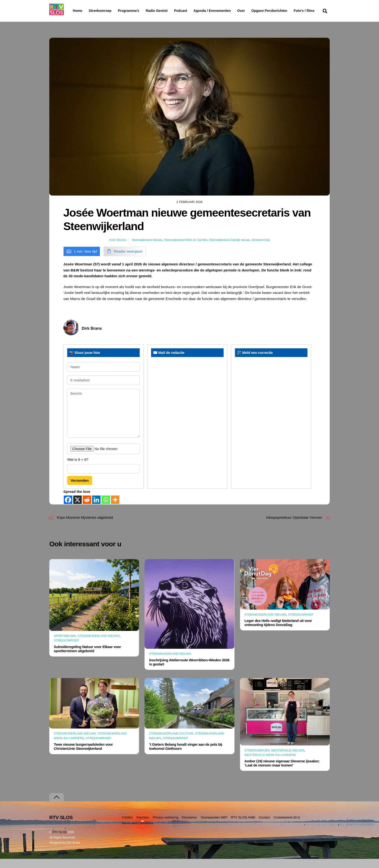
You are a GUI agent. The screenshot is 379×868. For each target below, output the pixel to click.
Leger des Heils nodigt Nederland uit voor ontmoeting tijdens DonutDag (278, 632)
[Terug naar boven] (57, 806)
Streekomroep (101, 11)
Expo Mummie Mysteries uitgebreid (85, 527)
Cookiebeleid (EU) (287, 827)
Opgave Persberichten (287, 11)
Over (254, 11)
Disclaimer (190, 827)
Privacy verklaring (165, 827)
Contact (265, 827)
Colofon (127, 827)
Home (74, 11)
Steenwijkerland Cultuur (171, 743)
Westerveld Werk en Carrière (270, 765)
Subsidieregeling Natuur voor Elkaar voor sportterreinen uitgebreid (87, 658)
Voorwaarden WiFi (214, 827)
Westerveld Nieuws (288, 760)
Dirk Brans (118, 249)
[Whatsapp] (106, 509)
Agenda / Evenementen (225, 11)
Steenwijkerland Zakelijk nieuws (230, 249)
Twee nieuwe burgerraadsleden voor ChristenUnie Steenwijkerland (83, 756)
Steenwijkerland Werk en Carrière (186, 249)
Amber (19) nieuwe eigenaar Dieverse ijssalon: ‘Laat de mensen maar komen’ (282, 773)
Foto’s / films (84, 20)
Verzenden (80, 490)
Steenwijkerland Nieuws (147, 249)
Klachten (143, 827)
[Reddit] (87, 509)
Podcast (193, 11)
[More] (115, 509)
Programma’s (138, 11)
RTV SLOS (59, 841)
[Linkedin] (96, 509)
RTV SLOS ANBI (243, 827)
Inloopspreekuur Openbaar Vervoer (294, 527)
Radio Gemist (169, 11)
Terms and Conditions (137, 833)
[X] (77, 509)
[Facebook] (68, 509)
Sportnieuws (65, 645)
